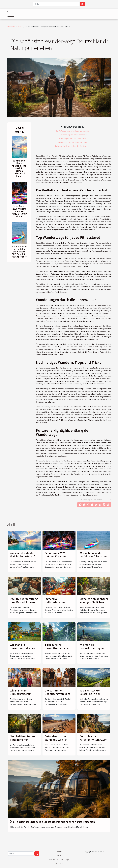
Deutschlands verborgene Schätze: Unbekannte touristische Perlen (92, 741)
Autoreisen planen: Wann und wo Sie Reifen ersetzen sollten (57, 741)
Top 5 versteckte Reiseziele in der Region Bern (90, 694)
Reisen (20, 27)
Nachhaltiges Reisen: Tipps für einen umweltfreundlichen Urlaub (23, 741)
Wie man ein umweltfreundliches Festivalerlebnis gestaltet (22, 650)
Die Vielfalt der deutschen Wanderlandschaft (72, 131)
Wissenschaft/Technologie (59, 859)
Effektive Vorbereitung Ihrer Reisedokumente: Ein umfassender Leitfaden (24, 604)
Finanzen (59, 852)
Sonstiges (59, 863)
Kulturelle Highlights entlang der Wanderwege (72, 146)
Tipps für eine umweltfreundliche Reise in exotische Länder (57, 650)
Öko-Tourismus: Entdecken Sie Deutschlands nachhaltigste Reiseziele (53, 822)
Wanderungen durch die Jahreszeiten (72, 138)
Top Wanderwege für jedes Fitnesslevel (72, 135)
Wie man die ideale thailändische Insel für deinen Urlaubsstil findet (19, 168)
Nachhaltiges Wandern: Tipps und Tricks (72, 142)
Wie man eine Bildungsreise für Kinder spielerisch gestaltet (21, 695)
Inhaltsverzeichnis (74, 127)
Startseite (11, 27)
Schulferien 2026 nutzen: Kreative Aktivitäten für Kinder (19, 211)
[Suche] (56, 4)
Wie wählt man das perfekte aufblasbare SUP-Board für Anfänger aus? (19, 252)
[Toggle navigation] (11, 14)
